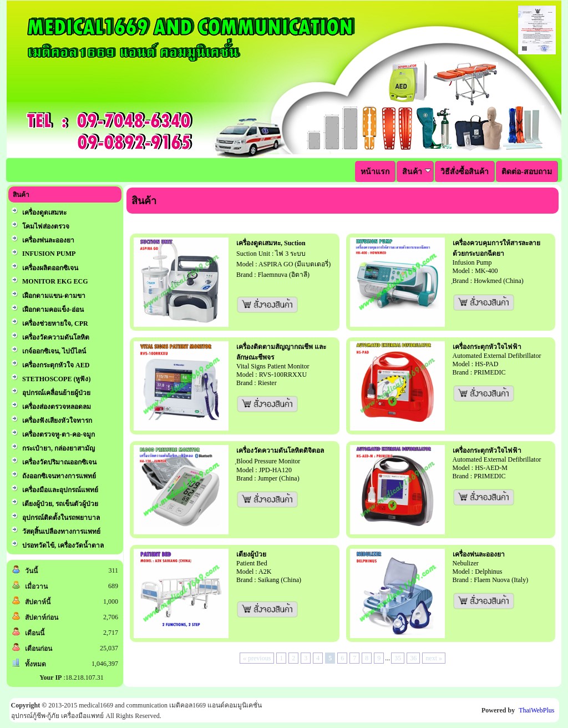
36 (413, 658)
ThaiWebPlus (536, 710)
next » (434, 658)
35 (398, 658)
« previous (257, 658)
